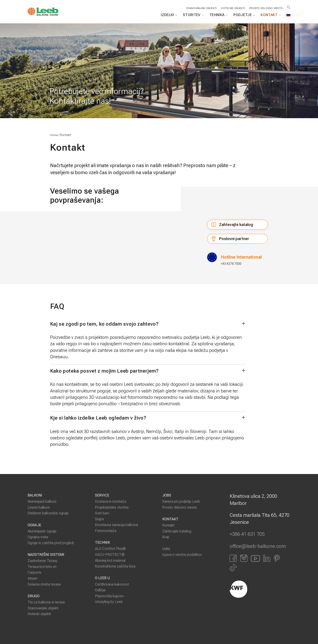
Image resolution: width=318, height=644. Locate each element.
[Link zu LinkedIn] (267, 558)
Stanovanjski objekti (43, 608)
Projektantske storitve (112, 507)
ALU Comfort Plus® (110, 549)
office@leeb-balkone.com (258, 546)
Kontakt (271, 15)
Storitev (193, 15)
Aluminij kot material (110, 561)
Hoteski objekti (39, 614)
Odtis (166, 549)
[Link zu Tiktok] (233, 568)
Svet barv (102, 513)
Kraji (166, 537)
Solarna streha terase (44, 584)
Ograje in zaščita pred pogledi (51, 543)
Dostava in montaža (111, 501)
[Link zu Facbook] (233, 558)
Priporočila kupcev (109, 596)
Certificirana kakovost (112, 584)
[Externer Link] (260, 589)
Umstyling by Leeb (109, 602)
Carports (34, 573)
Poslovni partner (228, 240)
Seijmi (99, 519)
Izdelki (169, 15)
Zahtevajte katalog (236, 225)
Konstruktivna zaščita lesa (115, 566)
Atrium (32, 578)
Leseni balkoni (39, 507)
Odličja (100, 590)
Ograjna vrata (38, 537)
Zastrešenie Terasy (43, 561)
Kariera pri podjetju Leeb (181, 501)
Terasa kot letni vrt (42, 567)
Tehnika (219, 15)
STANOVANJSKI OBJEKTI (201, 8)
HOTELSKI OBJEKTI (233, 8)
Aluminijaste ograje (42, 531)
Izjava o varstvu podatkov (182, 555)
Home (54, 135)
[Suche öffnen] (289, 7)
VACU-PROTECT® (110, 555)
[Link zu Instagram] (244, 558)
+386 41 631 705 (247, 534)
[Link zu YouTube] (255, 558)
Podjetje (244, 15)
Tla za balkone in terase (46, 602)
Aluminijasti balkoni (42, 501)
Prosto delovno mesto (266, 8)
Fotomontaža (106, 531)
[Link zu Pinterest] (277, 558)
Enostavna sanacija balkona (116, 525)
